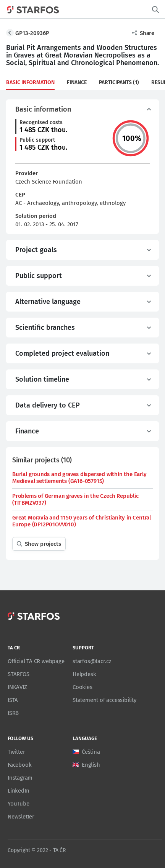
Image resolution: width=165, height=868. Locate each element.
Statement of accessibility (104, 700)
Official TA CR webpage (36, 661)
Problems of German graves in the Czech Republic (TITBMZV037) (75, 499)
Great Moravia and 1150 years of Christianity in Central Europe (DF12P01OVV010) (82, 521)
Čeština (91, 752)
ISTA (13, 700)
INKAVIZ (17, 687)
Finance (77, 82)
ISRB (13, 713)
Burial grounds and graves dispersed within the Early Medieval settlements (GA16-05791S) (79, 478)
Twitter (16, 752)
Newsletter (21, 817)
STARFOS (19, 674)
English (91, 765)
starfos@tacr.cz (92, 661)
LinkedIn (18, 791)
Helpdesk (84, 674)
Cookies (82, 687)
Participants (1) (119, 82)
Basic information (30, 82)
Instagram (20, 778)
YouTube (19, 804)
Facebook (19, 765)
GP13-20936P (32, 33)
